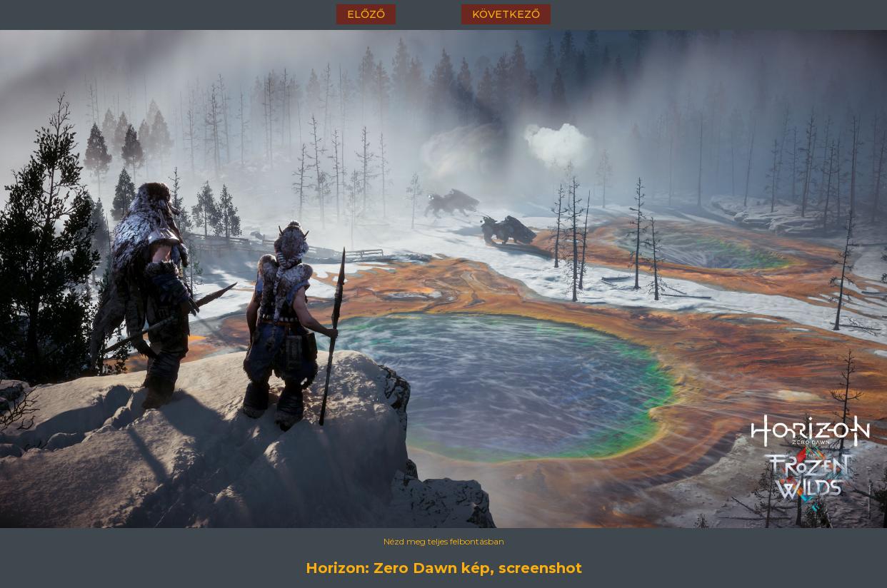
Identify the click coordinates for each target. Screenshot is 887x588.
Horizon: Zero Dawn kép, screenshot (444, 568)
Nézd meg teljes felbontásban (444, 541)
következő (506, 14)
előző (366, 14)
